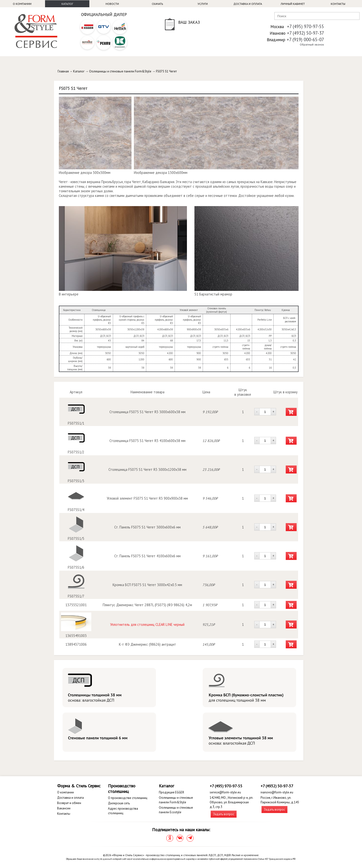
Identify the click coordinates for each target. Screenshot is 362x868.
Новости (112, 4)
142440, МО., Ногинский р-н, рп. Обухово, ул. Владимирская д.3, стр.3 (231, 802)
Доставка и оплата (248, 4)
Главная (63, 71)
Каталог (67, 4)
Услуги (203, 4)
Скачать (157, 4)
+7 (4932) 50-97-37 (305, 33)
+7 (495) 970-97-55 (305, 26)
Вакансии (64, 808)
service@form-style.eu (225, 792)
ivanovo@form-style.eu (277, 792)
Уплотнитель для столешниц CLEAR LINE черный (147, 624)
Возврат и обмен (69, 803)
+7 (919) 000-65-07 (305, 39)
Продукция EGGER (171, 792)
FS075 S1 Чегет (166, 71)
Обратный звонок (312, 44)
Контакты (338, 4)
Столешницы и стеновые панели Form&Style (120, 71)
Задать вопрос (224, 814)
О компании (22, 4)
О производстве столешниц (128, 798)
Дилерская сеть (119, 803)
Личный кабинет (293, 4)
